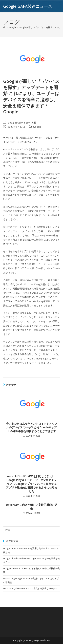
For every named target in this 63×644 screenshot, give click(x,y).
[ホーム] (4, 27)
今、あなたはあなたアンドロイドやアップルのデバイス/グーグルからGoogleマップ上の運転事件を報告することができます (32, 427)
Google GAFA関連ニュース (28, 6)
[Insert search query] (32, 530)
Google (37, 127)
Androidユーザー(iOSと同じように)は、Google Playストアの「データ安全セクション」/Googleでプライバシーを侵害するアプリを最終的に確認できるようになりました (32, 484)
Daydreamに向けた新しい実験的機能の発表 (31, 507)
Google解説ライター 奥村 (22, 123)
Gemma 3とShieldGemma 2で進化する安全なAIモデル (30, 588)
